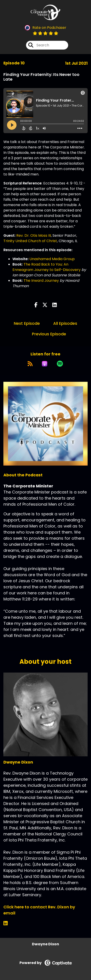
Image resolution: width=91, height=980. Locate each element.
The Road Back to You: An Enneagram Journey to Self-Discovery (47, 267)
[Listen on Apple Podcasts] (45, 364)
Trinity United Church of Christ (30, 241)
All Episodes (65, 323)
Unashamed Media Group (52, 259)
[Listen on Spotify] (60, 364)
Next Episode (27, 323)
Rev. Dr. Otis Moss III (34, 235)
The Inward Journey (41, 281)
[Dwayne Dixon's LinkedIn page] (8, 923)
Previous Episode (49, 334)
